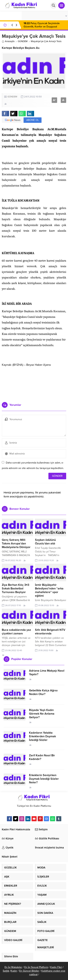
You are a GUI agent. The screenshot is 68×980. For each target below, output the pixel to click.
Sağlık (6, 971)
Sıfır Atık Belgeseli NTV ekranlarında (50, 632)
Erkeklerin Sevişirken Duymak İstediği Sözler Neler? (44, 779)
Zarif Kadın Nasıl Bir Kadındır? (42, 757)
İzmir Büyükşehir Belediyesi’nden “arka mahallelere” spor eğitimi (49, 590)
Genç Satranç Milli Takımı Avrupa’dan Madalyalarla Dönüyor (16, 544)
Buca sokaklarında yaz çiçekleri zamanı (16, 632)
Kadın (14, 971)
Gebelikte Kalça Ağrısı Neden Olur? (43, 692)
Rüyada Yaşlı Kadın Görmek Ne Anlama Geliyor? (42, 714)
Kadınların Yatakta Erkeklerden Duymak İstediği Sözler (42, 736)
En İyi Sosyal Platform (36, 967)
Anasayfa (8, 41)
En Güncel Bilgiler (29, 971)
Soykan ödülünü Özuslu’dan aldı (45, 542)
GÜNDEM (23, 41)
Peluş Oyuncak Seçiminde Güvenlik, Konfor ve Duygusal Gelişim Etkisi (42, 27)
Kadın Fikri (56, 967)
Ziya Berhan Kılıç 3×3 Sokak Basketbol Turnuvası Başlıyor (16, 589)
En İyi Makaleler (13, 967)
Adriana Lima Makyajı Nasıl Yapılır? (47, 673)
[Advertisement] (34, 383)
